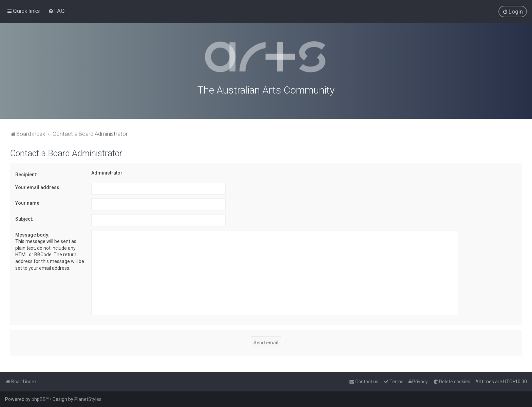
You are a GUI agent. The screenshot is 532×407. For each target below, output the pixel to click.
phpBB (39, 399)
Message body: (32, 233)
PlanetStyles (88, 399)
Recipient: (26, 173)
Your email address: (38, 186)
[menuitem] (56, 11)
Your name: (28, 202)
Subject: (24, 217)
